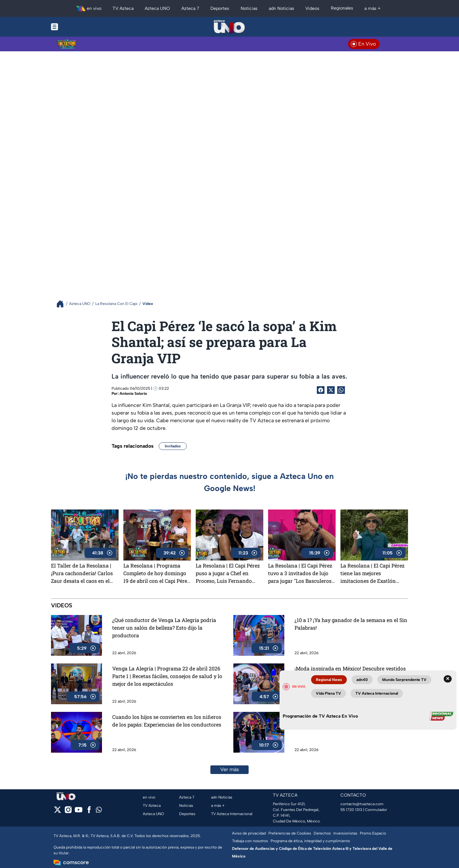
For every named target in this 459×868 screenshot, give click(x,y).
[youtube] (79, 812)
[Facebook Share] (321, 390)
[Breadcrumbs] (63, 304)
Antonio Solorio (133, 394)
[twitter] (58, 812)
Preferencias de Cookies (290, 833)
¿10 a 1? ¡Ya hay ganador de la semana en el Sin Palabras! (351, 624)
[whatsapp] (99, 811)
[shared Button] (341, 390)
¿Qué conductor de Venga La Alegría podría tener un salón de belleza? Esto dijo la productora (164, 628)
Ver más (230, 769)
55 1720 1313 (351, 810)
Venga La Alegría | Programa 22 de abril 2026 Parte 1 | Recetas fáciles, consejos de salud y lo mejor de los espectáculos (167, 676)
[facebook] (89, 812)
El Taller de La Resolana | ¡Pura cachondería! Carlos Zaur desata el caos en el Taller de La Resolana (82, 573)
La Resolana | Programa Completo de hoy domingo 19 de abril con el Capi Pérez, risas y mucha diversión (157, 573)
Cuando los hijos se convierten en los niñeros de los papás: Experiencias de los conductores (167, 721)
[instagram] (68, 812)
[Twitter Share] (331, 390)
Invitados (173, 446)
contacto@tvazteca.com (362, 804)
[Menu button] (76, 27)
